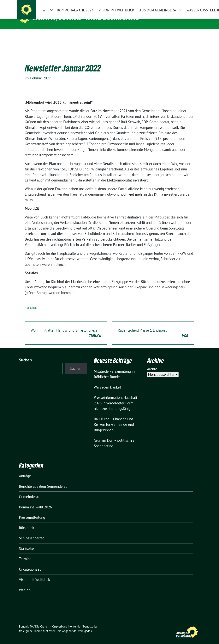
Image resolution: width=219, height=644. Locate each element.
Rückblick (31, 302)
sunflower (49, 625)
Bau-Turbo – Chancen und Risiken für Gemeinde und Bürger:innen (114, 418)
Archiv (152, 363)
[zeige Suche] (193, 4)
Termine (25, 553)
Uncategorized (30, 563)
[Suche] (188, 4)
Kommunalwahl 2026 (35, 501)
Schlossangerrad (32, 532)
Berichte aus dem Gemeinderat (43, 480)
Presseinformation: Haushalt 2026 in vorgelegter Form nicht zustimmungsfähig (115, 397)
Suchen (25, 354)
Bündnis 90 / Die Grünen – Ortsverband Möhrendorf (87, 18)
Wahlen (25, 584)
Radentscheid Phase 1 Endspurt (153, 327)
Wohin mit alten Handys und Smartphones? (66, 327)
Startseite (26, 543)
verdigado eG (86, 625)
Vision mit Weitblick (34, 573)
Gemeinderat (29, 491)
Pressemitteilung (32, 511)
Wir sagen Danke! (107, 381)
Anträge (25, 470)
